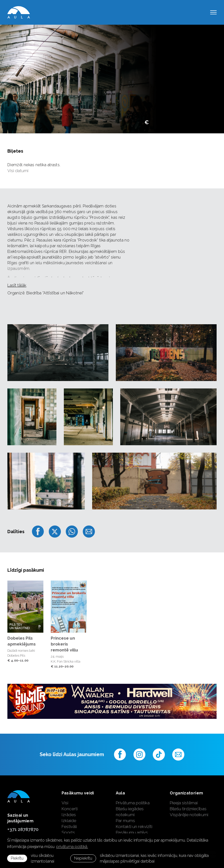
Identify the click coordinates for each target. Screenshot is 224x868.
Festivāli (69, 827)
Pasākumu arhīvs (132, 832)
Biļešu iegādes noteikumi (130, 812)
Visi (65, 803)
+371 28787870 (23, 829)
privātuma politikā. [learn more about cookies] (72, 847)
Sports (68, 832)
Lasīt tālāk (17, 285)
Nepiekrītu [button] (83, 858)
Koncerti (70, 809)
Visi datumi (18, 171)
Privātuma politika (133, 803)
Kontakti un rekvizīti (134, 827)
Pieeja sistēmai (184, 803)
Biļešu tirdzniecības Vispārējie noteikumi (189, 812)
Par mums (125, 821)
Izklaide (69, 821)
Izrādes (69, 815)
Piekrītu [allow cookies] (17, 858)
